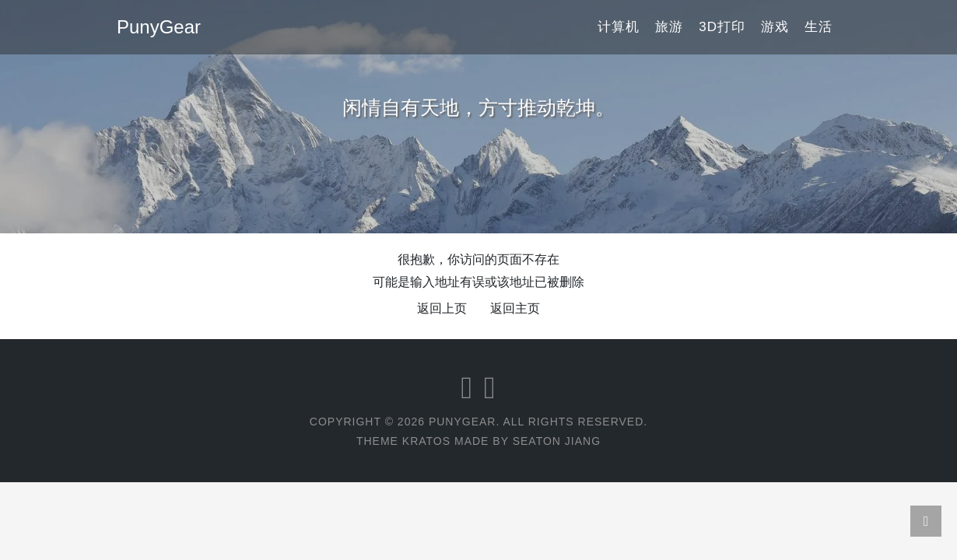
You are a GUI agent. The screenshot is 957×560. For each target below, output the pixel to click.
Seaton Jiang (557, 441)
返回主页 (515, 308)
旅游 (669, 27)
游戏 (775, 27)
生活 (819, 27)
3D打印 (722, 27)
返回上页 (442, 308)
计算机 (619, 27)
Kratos (426, 441)
